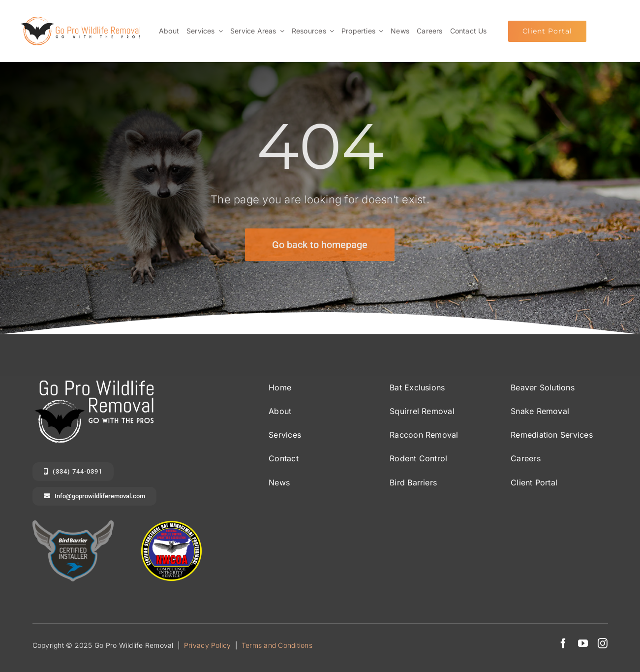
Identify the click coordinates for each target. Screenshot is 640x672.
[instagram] (603, 643)
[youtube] (583, 643)
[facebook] (563, 643)
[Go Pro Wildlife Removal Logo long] (80, 21)
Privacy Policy (208, 645)
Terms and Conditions (277, 645)
